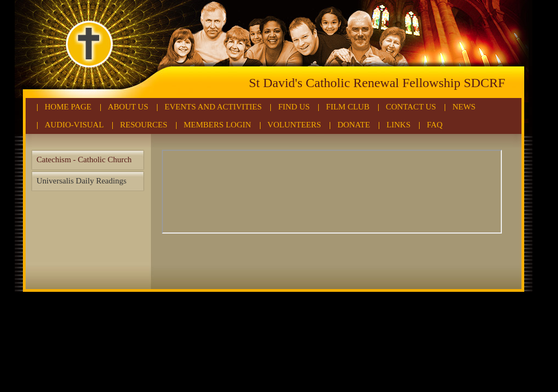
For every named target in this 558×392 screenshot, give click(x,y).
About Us (128, 107)
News (464, 107)
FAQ (435, 125)
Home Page (68, 107)
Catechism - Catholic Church (84, 160)
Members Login (217, 125)
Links (398, 125)
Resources (144, 125)
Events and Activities (213, 107)
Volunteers (294, 125)
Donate (354, 125)
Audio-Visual (74, 125)
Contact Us (411, 107)
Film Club (348, 107)
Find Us (294, 107)
